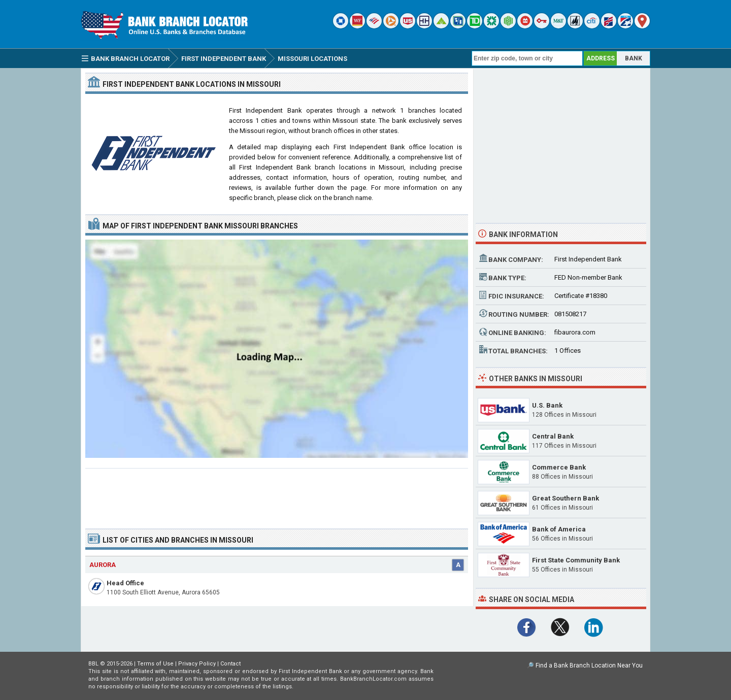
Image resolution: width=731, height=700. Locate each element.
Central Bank (553, 436)
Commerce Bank (559, 467)
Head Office (125, 583)
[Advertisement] (277, 494)
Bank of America (559, 529)
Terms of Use (155, 664)
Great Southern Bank (566, 498)
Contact (230, 664)
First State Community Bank (576, 560)
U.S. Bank (547, 405)
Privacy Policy (197, 664)
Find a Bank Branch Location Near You (589, 665)
